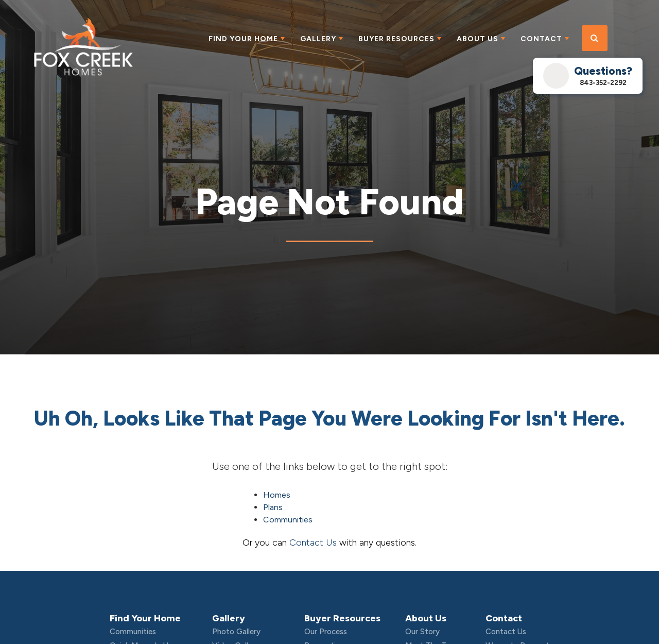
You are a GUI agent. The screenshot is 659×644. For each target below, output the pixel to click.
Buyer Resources (342, 618)
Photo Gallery (236, 632)
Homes (277, 495)
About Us (426, 618)
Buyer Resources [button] (396, 39)
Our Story (422, 632)
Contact (504, 618)
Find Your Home (145, 618)
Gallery (229, 618)
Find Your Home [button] (243, 39)
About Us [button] (478, 39)
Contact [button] (541, 39)
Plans (273, 507)
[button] (595, 39)
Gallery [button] (318, 39)
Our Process (326, 632)
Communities (288, 520)
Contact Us (313, 543)
